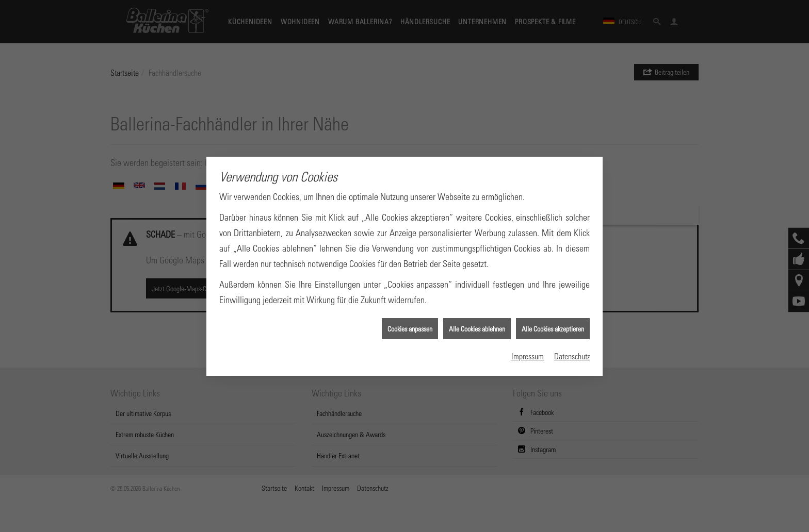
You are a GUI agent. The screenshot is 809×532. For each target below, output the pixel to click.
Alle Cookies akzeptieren (553, 327)
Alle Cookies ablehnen (477, 327)
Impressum (528, 354)
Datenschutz (572, 354)
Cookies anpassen (410, 327)
